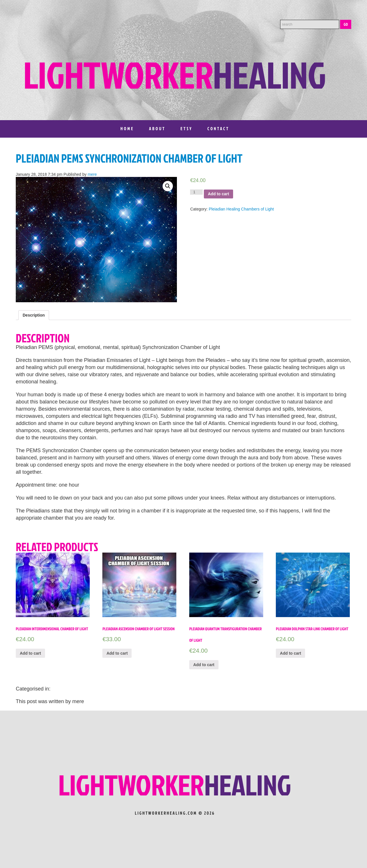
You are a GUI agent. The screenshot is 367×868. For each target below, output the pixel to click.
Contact (218, 129)
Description (34, 315)
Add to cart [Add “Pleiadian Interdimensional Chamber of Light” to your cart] (30, 653)
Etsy (186, 129)
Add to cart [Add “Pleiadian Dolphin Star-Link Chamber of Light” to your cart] (290, 653)
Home (127, 129)
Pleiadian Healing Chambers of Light (241, 209)
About (157, 129)
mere (92, 174)
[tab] (34, 315)
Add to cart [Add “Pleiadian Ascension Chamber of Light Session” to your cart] (117, 653)
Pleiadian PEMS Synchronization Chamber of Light (129, 158)
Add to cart (218, 194)
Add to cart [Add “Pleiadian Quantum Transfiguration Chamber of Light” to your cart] (204, 665)
